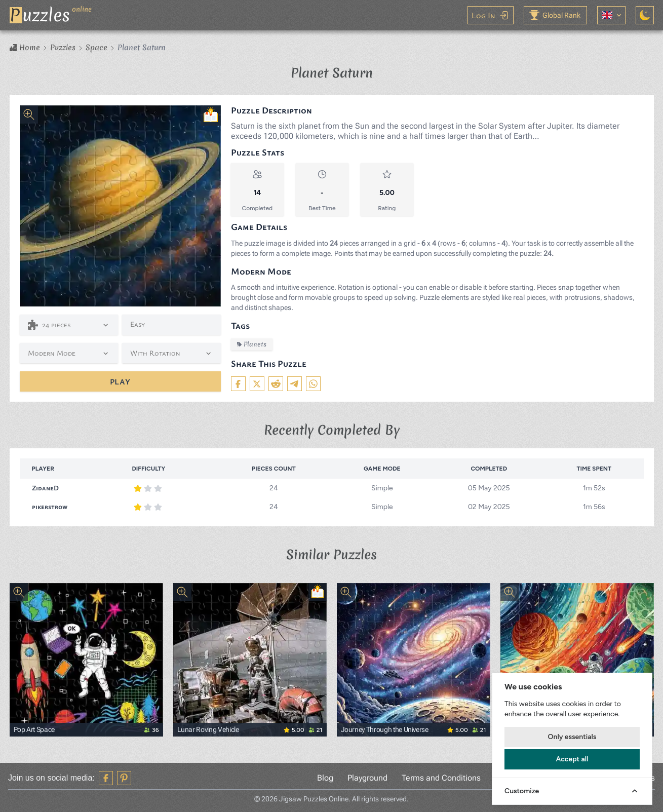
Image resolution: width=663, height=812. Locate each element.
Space (96, 48)
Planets (252, 344)
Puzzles (63, 48)
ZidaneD (46, 488)
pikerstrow (51, 506)
